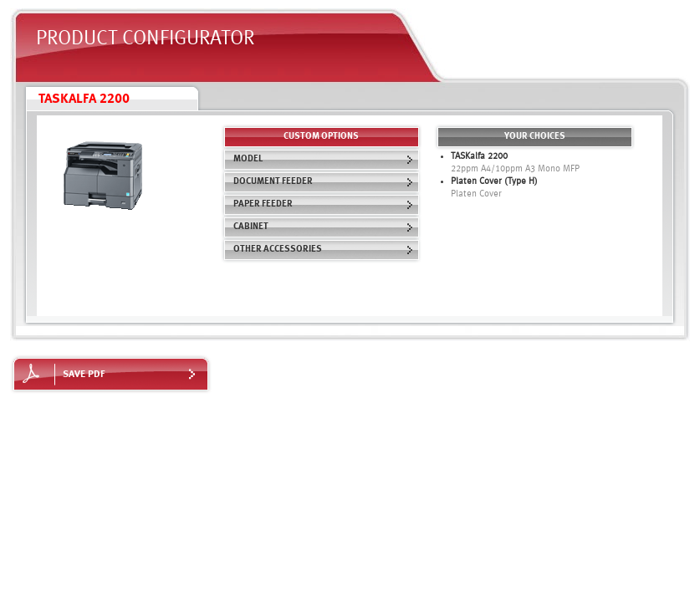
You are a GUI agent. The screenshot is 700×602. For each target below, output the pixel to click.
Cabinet (324, 227)
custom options (321, 137)
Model (324, 159)
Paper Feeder (324, 204)
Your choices (535, 137)
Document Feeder (324, 182)
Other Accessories (324, 250)
